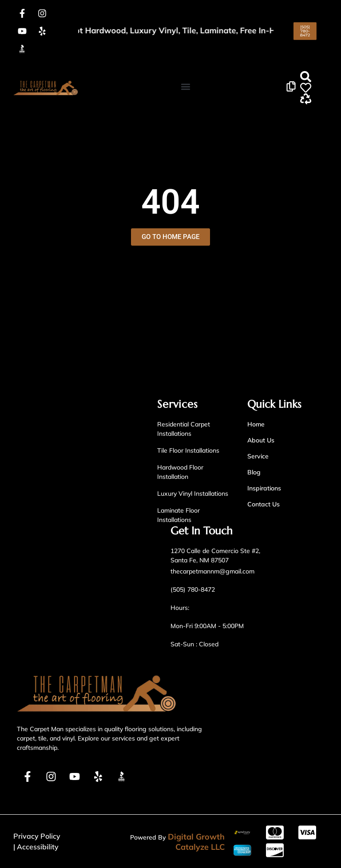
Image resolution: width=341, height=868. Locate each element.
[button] (185, 87)
